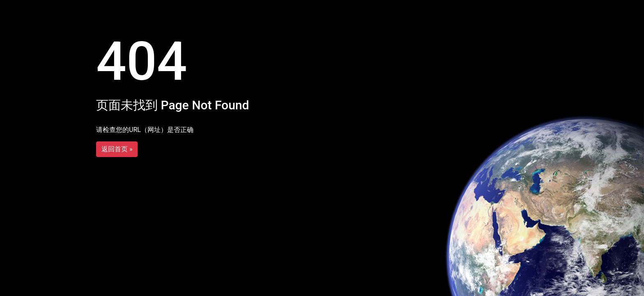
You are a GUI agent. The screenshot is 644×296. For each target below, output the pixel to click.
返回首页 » (117, 149)
